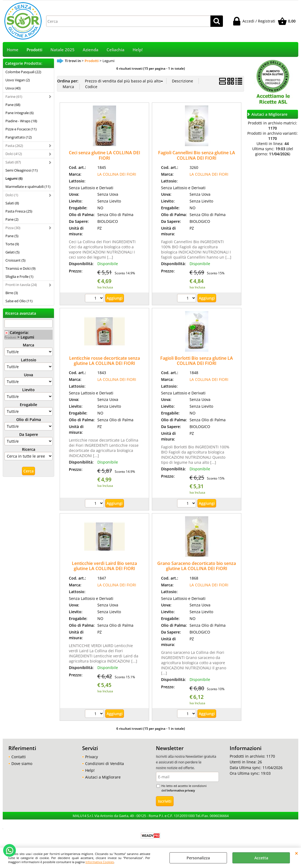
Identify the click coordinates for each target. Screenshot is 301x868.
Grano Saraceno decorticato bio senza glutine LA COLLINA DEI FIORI (197, 566)
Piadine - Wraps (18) (21, 121)
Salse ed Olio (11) (19, 301)
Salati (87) (13, 162)
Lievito (28, 390)
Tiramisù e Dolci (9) (20, 268)
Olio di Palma (29, 419)
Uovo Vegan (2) (18, 80)
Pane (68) (13, 105)
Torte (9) (12, 244)
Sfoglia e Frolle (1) (19, 277)
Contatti (19, 757)
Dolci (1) (12, 195)
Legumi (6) (14, 178)
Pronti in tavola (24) (21, 285)
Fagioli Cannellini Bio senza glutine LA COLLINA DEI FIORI (197, 155)
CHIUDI (297, 853)
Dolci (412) (14, 154)
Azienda (91, 50)
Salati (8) (12, 203)
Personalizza (198, 858)
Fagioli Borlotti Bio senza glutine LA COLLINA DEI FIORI (197, 361)
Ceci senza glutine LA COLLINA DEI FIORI (105, 155)
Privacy (92, 757)
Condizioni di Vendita (105, 763)
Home (13, 50)
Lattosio (29, 360)
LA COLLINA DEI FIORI (117, 174)
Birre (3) (12, 293)
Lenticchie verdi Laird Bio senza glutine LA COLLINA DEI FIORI (104, 566)
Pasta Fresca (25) (19, 211)
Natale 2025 (63, 50)
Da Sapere (29, 434)
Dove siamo (22, 763)
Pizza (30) (13, 228)
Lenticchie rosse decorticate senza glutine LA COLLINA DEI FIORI (105, 361)
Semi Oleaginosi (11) (22, 170)
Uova (28, 375)
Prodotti (34, 50)
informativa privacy (181, 790)
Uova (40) (13, 88)
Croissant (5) (15, 260)
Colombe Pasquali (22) (23, 72)
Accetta (261, 858)
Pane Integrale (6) (20, 113)
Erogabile (28, 405)
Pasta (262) (14, 146)
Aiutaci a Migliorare (103, 777)
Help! (138, 50)
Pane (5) (12, 236)
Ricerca (29, 449)
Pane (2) (12, 219)
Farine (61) (14, 97)
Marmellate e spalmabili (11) (28, 187)
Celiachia (116, 50)
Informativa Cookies (100, 862)
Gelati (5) (12, 252)
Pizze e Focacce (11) (21, 129)
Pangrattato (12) (19, 137)
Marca (28, 345)
